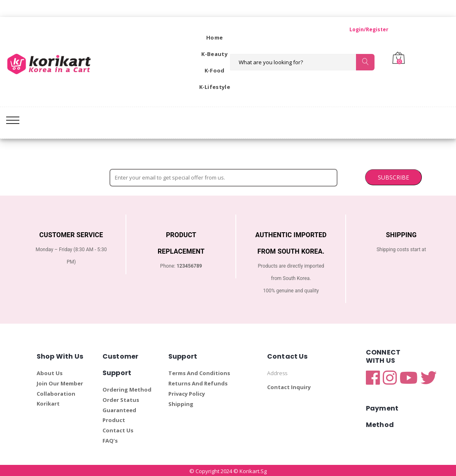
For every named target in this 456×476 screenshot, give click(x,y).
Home (214, 37)
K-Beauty (214, 54)
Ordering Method (127, 388)
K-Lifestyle (215, 87)
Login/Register (361, 29)
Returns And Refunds (198, 382)
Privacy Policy (187, 392)
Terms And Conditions (199, 372)
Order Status (121, 399)
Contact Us (118, 429)
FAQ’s (110, 439)
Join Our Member (60, 382)
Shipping (181, 403)
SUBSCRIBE (318, 176)
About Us (50, 372)
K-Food (215, 70)
